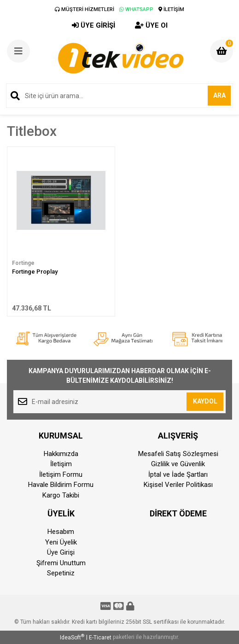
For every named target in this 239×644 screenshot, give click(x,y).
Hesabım (61, 532)
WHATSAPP (136, 9)
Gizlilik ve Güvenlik (178, 464)
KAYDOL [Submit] (205, 401)
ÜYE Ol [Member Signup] (151, 25)
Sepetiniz (61, 573)
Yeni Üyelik (61, 542)
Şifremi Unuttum (61, 563)
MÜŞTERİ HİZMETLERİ (85, 9)
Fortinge (23, 263)
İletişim (61, 464)
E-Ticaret (100, 638)
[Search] (119, 96)
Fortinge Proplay (35, 272)
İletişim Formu (61, 474)
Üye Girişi (61, 552)
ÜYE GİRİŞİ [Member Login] (93, 25)
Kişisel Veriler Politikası (178, 485)
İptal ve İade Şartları (178, 474)
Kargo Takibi (61, 495)
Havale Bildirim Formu (61, 485)
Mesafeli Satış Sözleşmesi (178, 454)
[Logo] (120, 58)
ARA (219, 95)
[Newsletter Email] (119, 402)
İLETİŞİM (171, 9)
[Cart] (222, 51)
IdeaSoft (72, 637)
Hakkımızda (61, 454)
